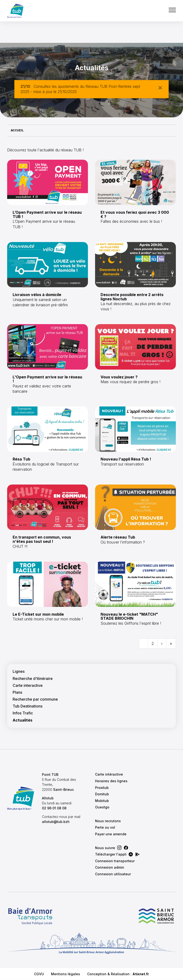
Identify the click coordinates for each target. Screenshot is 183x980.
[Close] (160, 87)
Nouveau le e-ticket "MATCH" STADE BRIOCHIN (129, 616)
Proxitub (102, 788)
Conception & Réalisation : (118, 974)
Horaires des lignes (111, 781)
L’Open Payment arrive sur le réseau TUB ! (47, 214)
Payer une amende (111, 834)
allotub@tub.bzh (56, 822)
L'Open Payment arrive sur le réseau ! (47, 379)
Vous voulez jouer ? (119, 377)
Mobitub (102, 801)
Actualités (23, 720)
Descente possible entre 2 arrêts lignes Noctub (132, 297)
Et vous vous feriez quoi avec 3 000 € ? (135, 214)
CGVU (39, 974)
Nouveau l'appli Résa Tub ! (126, 459)
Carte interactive (28, 686)
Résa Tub (21, 459)
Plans (17, 692)
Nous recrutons (108, 821)
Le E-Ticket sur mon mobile (38, 614)
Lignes (19, 671)
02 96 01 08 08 (54, 808)
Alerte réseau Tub (118, 537)
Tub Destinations (28, 706)
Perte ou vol (105, 827)
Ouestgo (102, 807)
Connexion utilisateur (113, 874)
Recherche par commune (35, 699)
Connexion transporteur (115, 861)
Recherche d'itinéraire (33, 679)
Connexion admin (110, 867)
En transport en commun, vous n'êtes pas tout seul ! (42, 539)
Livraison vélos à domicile (37, 295)
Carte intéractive (109, 774)
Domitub (102, 794)
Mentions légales (66, 974)
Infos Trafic (23, 713)
